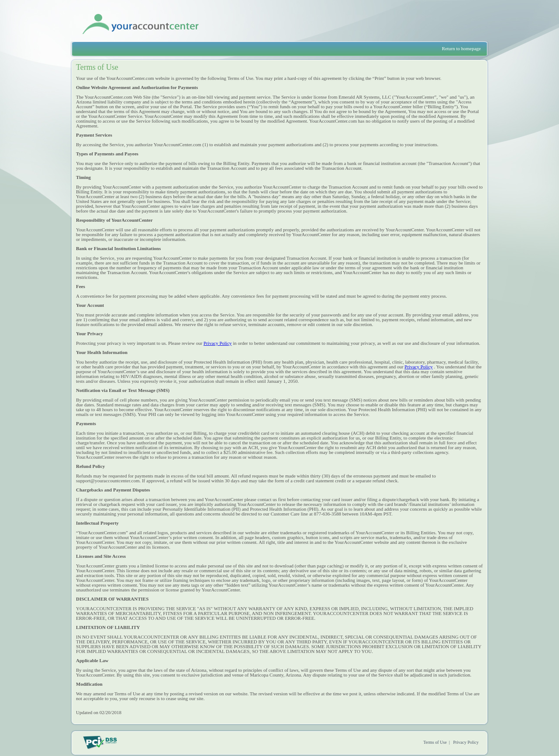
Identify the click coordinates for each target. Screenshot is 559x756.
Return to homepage (461, 48)
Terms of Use (435, 742)
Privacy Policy (217, 343)
